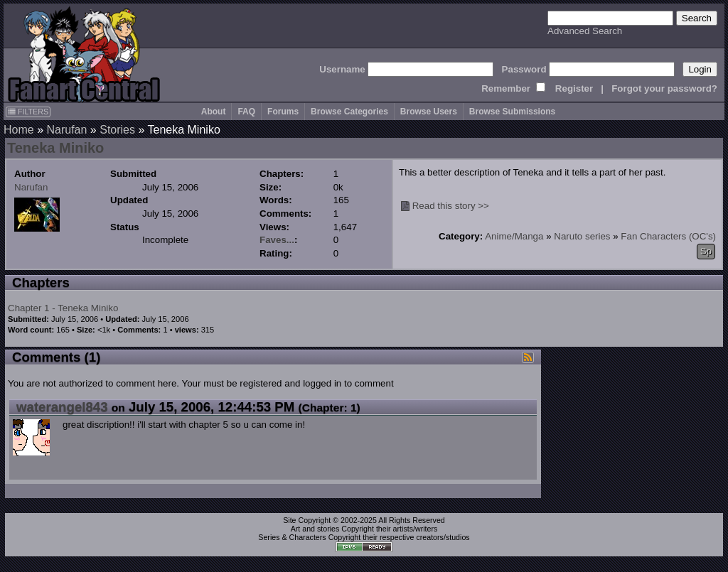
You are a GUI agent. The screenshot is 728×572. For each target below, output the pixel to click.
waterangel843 (62, 407)
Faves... (277, 240)
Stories (117, 130)
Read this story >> (451, 206)
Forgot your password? (664, 88)
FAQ (246, 112)
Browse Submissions (512, 112)
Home (19, 130)
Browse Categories (349, 112)
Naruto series (582, 236)
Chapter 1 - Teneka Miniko (63, 308)
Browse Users (429, 112)
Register (574, 88)
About (214, 112)
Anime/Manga (514, 236)
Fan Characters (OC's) (668, 236)
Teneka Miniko (55, 148)
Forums (283, 112)
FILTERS (28, 112)
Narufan (66, 130)
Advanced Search (585, 31)
